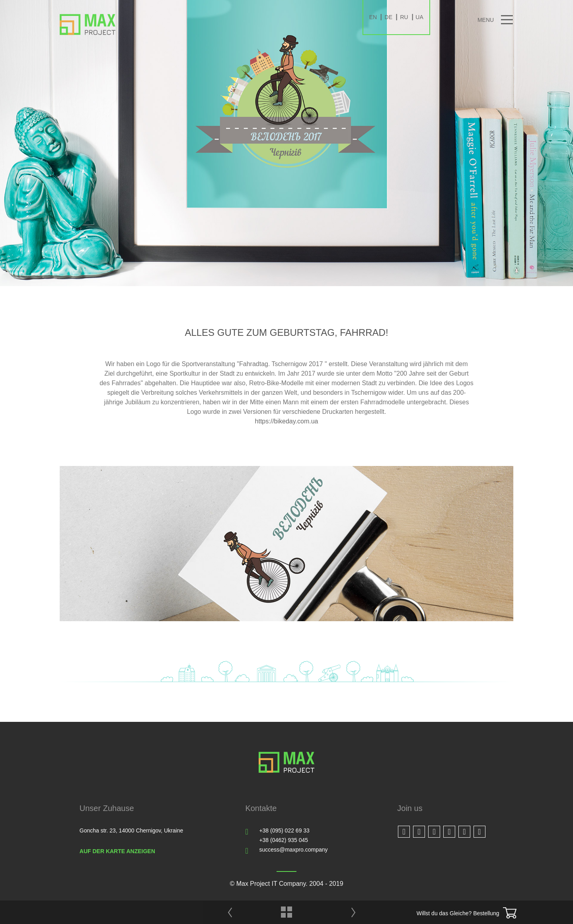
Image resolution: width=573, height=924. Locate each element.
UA (419, 17)
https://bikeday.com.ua (287, 421)
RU (404, 17)
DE (389, 17)
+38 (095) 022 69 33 (284, 830)
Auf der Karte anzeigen (117, 851)
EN (373, 17)
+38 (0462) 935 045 (284, 840)
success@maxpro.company (293, 850)
